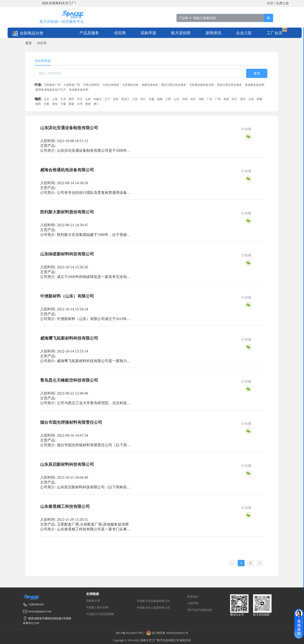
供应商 (120, 33)
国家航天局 (93, 601)
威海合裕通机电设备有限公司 (67, 170)
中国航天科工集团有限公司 (153, 608)
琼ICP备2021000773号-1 (131, 633)
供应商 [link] (42, 43)
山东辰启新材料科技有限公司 (67, 464)
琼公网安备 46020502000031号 (167, 633)
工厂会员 (275, 33)
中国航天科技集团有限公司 (153, 601)
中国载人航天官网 (97, 607)
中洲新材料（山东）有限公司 (67, 296)
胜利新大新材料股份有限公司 (67, 212)
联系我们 (193, 597)
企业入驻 (244, 33)
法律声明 (193, 603)
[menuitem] (89, 33)
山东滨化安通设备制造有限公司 (69, 128)
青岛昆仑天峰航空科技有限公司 (69, 380)
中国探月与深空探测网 (100, 614)
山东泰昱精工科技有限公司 (65, 507)
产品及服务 (89, 33)
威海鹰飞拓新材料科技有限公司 (69, 338)
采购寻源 (148, 33)
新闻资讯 (213, 33)
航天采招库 (181, 33)
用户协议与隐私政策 (200, 610)
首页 (29, 43)
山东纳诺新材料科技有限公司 (67, 254)
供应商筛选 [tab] (43, 61)
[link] (29, 43)
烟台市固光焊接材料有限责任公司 (71, 422)
